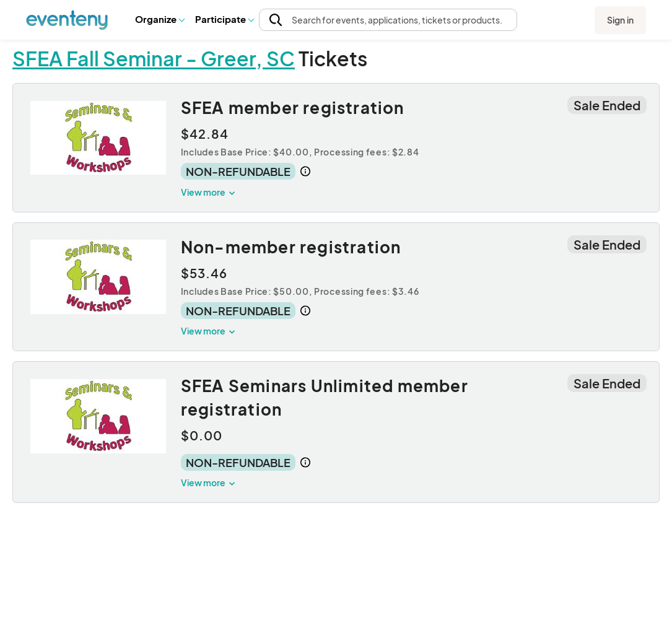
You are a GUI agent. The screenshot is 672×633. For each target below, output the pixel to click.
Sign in (620, 20)
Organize (159, 19)
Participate (224, 19)
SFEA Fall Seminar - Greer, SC (154, 58)
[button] (159, 19)
